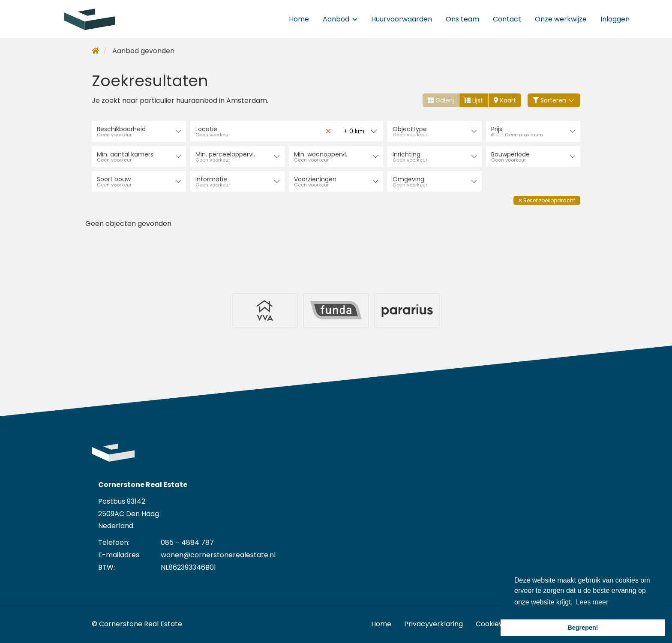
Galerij (441, 100)
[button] (547, 200)
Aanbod (340, 19)
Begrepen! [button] (583, 628)
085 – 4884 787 (187, 542)
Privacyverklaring (433, 623)
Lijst (474, 100)
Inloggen (615, 19)
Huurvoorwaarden (402, 19)
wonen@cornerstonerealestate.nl (218, 554)
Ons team (462, 19)
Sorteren (554, 100)
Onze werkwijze (561, 19)
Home (299, 19)
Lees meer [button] (592, 602)
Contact (507, 19)
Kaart (505, 100)
